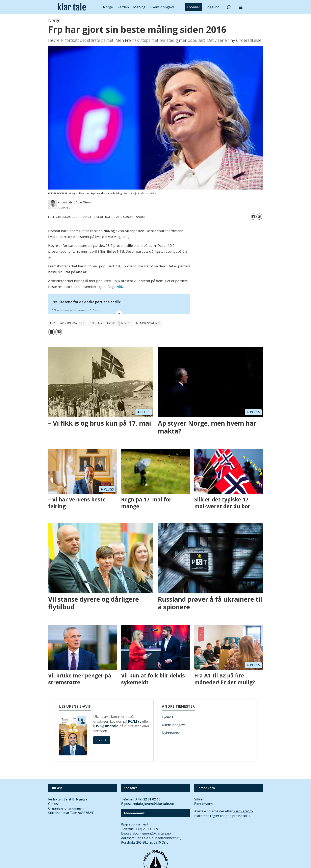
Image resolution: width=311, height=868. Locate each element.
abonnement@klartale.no (152, 833)
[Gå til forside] (72, 7)
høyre (112, 323)
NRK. (120, 287)
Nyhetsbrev (171, 733)
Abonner (193, 7)
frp (53, 323)
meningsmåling (148, 323)
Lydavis (167, 717)
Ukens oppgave (162, 7)
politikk (96, 323)
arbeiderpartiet (73, 323)
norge (126, 323)
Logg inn (212, 7)
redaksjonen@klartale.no (153, 804)
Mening (139, 7)
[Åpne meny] (241, 7)
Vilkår (199, 799)
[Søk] (229, 7)
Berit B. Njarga (75, 799)
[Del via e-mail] (259, 217)
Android (112, 726)
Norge (108, 7)
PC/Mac (135, 721)
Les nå (102, 740)
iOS (96, 726)
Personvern (203, 804)
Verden (123, 7)
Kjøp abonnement (135, 824)
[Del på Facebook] (253, 217)
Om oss (54, 804)
